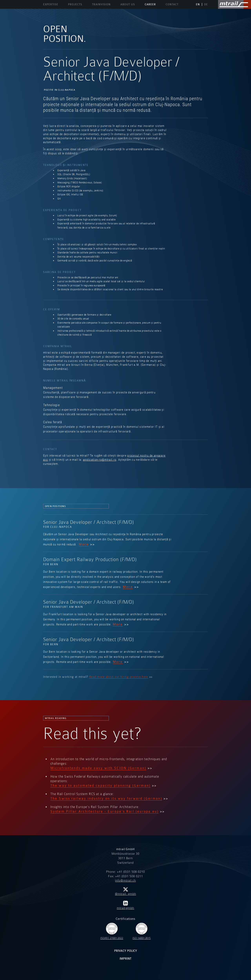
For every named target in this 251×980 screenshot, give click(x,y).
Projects (75, 4)
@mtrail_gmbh (125, 892)
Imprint (125, 959)
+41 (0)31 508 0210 (131, 872)
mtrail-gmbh (126, 905)
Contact (172, 4)
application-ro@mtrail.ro (100, 460)
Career (150, 4)
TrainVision (101, 4)
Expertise (51, 4)
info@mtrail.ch (125, 881)
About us (128, 4)
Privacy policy (125, 951)
